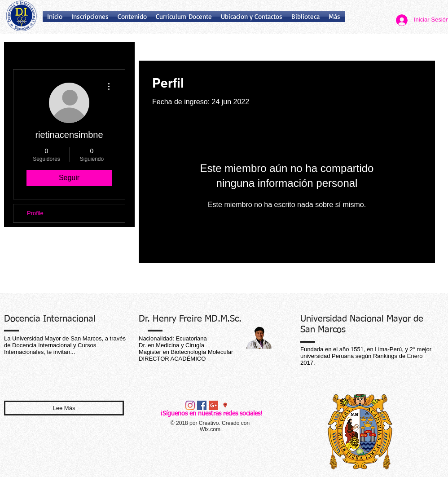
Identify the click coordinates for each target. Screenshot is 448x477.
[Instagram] (190, 405)
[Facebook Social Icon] (202, 405)
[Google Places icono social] (225, 405)
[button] (305, 17)
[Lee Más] (64, 408)
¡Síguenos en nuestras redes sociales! (211, 414)
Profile (35, 213)
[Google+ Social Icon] (213, 405)
